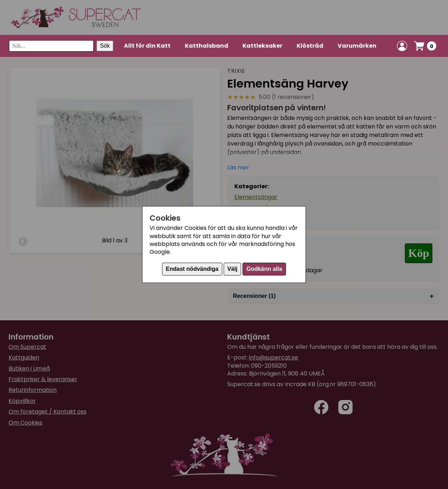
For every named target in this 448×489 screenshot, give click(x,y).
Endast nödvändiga (192, 269)
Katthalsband (207, 46)
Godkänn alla (264, 269)
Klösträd (310, 46)
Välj (232, 269)
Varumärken (357, 46)
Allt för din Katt (147, 46)
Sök (105, 46)
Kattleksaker (262, 46)
